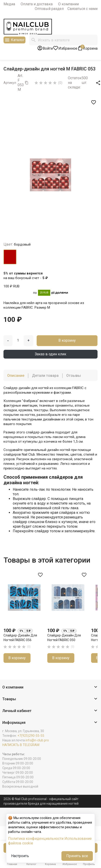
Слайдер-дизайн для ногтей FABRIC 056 (20, 638)
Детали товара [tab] (45, 376)
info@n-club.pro (37, 740)
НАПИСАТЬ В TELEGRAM (21, 745)
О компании (68, 4)
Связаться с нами (82, 9)
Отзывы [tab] (74, 376)
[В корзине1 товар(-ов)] (87, 48)
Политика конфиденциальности (36, 839)
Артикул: (10, 83)
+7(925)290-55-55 (31, 736)
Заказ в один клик (50, 354)
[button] (50, 687)
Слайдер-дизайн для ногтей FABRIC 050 (64, 638)
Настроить (20, 856)
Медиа (9, 4)
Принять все (77, 856)
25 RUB (44, 293)
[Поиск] (63, 40)
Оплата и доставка (37, 4)
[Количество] (18, 340)
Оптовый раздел (49, 9)
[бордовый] (10, 257)
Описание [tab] (16, 376)
